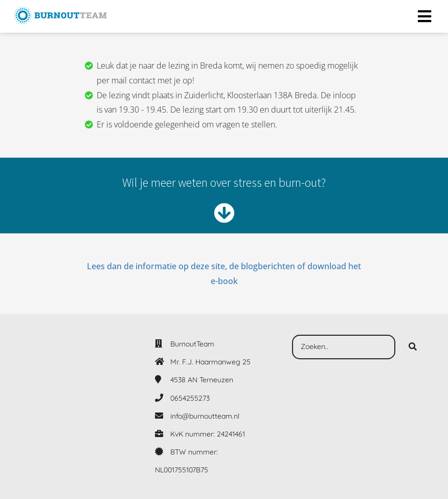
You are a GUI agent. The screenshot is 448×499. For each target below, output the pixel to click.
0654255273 (190, 398)
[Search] (413, 347)
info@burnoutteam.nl (205, 416)
